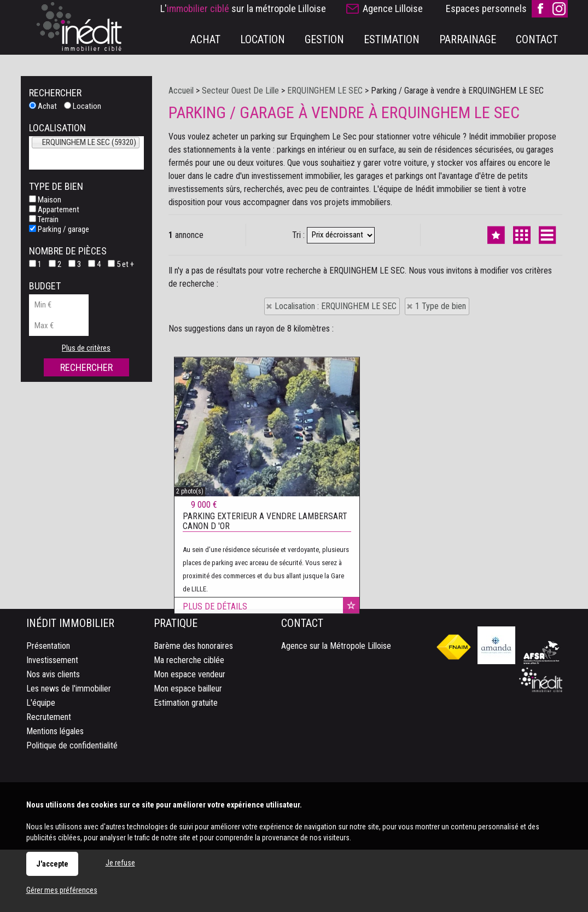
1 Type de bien (441, 306)
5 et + (121, 264)
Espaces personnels (486, 8)
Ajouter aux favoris (351, 764)
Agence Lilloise (393, 8)
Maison (45, 200)
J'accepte (52, 864)
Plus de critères (86, 348)
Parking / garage (59, 229)
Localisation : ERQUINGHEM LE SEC (336, 306)
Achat (43, 106)
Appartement (54, 210)
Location (83, 106)
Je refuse (120, 863)
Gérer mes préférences (62, 890)
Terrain (44, 219)
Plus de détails (215, 765)
